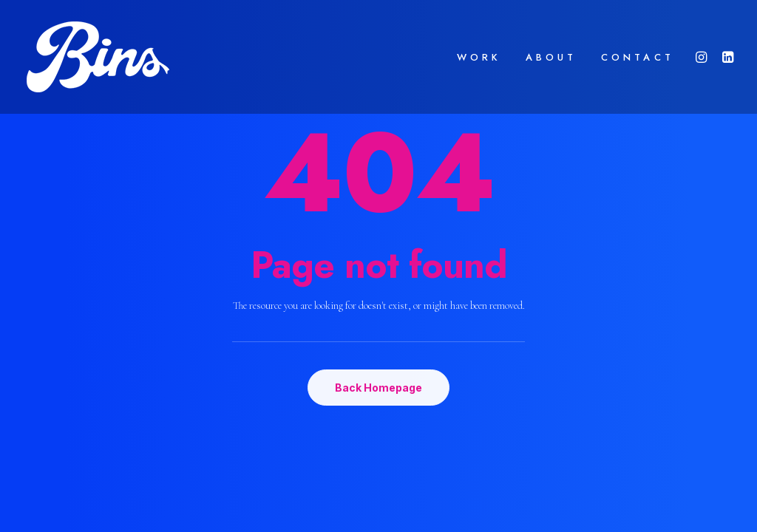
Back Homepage (378, 388)
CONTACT (638, 57)
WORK (479, 57)
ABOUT (551, 57)
